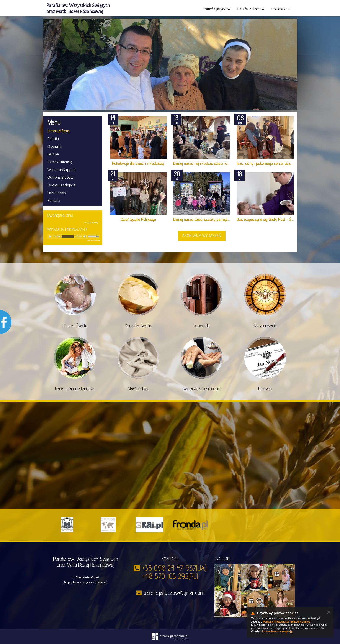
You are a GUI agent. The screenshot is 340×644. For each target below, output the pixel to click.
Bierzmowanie (265, 325)
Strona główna (59, 131)
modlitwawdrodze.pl (94, 240)
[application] (74, 237)
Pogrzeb (265, 389)
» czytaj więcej (91, 222)
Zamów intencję (60, 162)
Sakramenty (57, 193)
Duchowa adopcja (62, 185)
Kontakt (54, 201)
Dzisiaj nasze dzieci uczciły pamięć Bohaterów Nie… (213, 219)
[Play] (50, 237)
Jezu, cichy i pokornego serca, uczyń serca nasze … (277, 163)
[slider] (68, 237)
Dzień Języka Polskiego (138, 219)
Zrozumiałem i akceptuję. (277, 631)
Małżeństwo (138, 389)
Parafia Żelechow (251, 9)
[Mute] (85, 237)
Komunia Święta (138, 325)
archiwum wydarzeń (202, 236)
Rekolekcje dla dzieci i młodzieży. (138, 163)
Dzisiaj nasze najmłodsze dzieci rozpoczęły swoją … (214, 163)
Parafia (53, 139)
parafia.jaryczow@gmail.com (174, 593)
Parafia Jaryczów (217, 9)
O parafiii (55, 147)
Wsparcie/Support (62, 170)
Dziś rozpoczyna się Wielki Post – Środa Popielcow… (277, 219)
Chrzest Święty (75, 325)
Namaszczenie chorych (202, 389)
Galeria (53, 154)
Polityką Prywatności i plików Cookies (287, 622)
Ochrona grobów (60, 177)
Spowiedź (202, 325)
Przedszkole (281, 9)
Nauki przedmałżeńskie (75, 389)
